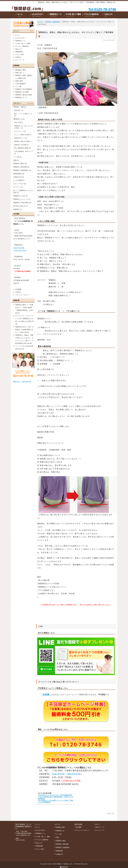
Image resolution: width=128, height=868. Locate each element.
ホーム (17, 35)
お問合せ (18, 57)
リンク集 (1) (17, 157)
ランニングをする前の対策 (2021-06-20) (24, 348)
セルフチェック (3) (20, 131)
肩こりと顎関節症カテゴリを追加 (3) (23, 192)
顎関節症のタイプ (21, 98)
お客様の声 (59, 854)
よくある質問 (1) (19, 180)
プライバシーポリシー (23, 295)
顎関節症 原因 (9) (20, 107)
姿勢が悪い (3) (19, 110)
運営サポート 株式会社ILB (22, 381)
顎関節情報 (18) (19, 174)
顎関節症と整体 (20, 70)
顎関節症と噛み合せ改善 (23, 95)
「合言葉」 (46, 694)
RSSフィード (100, 827)
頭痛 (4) (16, 160)
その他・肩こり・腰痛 (23, 43)
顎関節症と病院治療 (62, 844)
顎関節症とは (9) (19, 119)
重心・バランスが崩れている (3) (23, 115)
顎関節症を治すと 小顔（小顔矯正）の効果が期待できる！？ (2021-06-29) (24, 330)
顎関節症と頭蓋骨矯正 (53, 22)
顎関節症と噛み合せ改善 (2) (23, 141)
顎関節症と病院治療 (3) (21, 167)
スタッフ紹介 (20, 55)
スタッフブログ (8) (20, 184)
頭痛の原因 (19, 81)
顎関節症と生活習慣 (22, 92)
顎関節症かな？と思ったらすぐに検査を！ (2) (24, 127)
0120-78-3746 (58, 774)
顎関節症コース (20, 41)
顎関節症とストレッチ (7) (22, 199)
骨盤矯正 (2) (17, 209)
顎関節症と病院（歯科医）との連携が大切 (24, 77)
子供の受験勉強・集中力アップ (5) (24, 152)
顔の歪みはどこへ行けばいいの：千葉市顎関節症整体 (55, 795)
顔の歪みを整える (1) (20, 206)
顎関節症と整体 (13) (20, 164)
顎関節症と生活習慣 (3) (21, 145)
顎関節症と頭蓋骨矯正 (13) (22, 170)
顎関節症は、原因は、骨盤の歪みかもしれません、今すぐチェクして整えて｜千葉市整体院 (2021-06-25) (24, 339)
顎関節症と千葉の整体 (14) (22, 203)
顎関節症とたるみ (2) (20, 196)
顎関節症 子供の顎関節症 (24, 89)
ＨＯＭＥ (40, 22)
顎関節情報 (19, 52)
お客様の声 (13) (19, 177)
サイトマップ (20, 60)
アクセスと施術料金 (22, 46)
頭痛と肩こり (20, 73)
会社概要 (18, 289)
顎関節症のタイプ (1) (21, 138)
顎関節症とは (60, 831)
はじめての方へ (20, 38)
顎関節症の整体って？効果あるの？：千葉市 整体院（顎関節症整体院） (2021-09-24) (24, 309)
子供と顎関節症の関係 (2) (22, 148)
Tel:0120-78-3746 (102, 9)
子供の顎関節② (20, 84)
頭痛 (57, 837)
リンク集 (18, 86)
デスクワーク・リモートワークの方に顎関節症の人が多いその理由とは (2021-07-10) (25, 320)
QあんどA (19, 49)
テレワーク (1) (18, 187)
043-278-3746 (74, 774)
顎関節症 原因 (60, 827)
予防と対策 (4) (19, 122)
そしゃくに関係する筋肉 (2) (23, 135)
